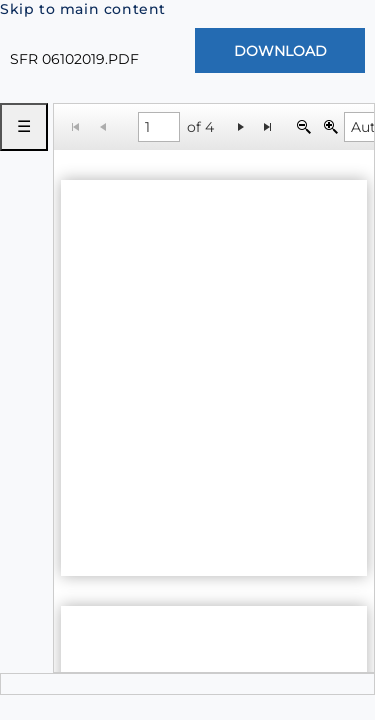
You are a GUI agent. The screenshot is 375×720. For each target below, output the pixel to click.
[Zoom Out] (303, 126)
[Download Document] (280, 50)
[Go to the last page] (268, 126)
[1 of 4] (159, 127)
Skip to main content (83, 9)
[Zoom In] (330, 126)
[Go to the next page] (241, 126)
